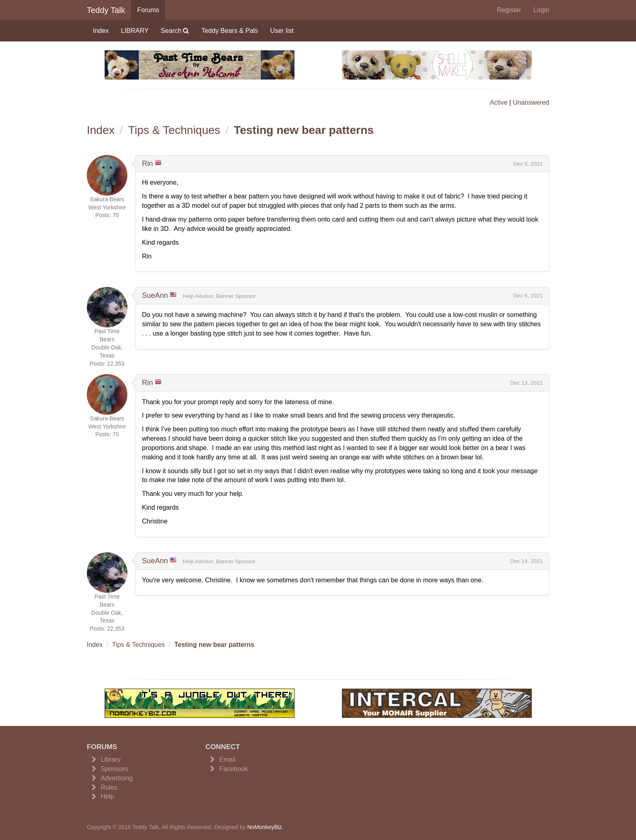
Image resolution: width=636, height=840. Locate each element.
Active (499, 102)
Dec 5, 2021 (528, 164)
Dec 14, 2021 (526, 561)
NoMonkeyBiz (264, 827)
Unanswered (531, 102)
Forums (148, 10)
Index (101, 31)
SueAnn (155, 295)
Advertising (117, 778)
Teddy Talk (106, 10)
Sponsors (114, 769)
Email (228, 759)
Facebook (234, 769)
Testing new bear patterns (304, 130)
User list (282, 31)
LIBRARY (135, 31)
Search (175, 31)
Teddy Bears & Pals (230, 31)
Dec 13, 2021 (526, 383)
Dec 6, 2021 (528, 296)
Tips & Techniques (174, 130)
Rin (147, 164)
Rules (109, 787)
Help (107, 796)
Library (111, 759)
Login (541, 10)
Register (509, 10)
